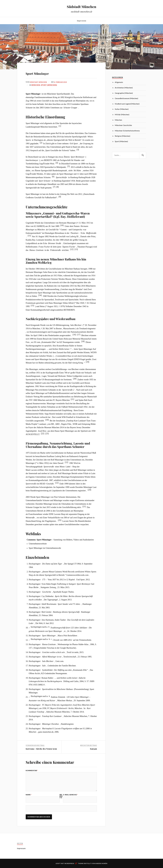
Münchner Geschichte (123, 125)
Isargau (93, 749)
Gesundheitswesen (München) (126, 98)
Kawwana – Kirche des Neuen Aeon (41, 749)
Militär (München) (122, 114)
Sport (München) (49, 85)
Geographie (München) (124, 93)
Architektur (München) (124, 88)
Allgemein (119, 82)
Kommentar (32, 771)
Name (29, 798)
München (36, 85)
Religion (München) (122, 136)
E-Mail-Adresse (70, 798)
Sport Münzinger (45, 73)
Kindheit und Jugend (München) (127, 104)
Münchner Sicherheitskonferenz (127, 131)
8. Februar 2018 (62, 82)
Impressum (82, 21)
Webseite (61, 800)
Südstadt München (81, 6)
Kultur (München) (122, 109)
